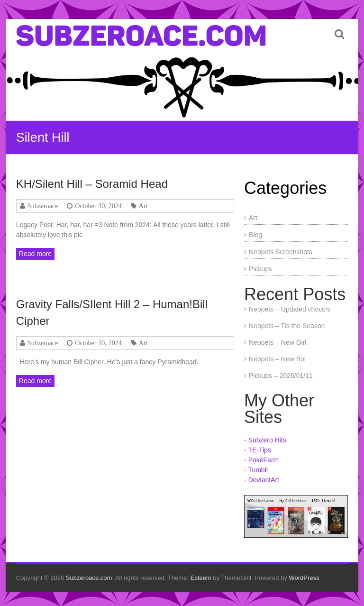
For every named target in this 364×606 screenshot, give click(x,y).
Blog (255, 235)
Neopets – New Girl (278, 342)
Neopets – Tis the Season (287, 326)
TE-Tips (259, 450)
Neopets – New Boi (277, 359)
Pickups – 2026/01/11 (281, 376)
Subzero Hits (267, 440)
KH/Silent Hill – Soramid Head (92, 184)
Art (143, 206)
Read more (35, 254)
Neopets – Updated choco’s (290, 309)
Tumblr (258, 470)
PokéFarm (264, 460)
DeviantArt (264, 480)
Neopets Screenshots (281, 252)
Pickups (260, 269)
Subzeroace (43, 206)
